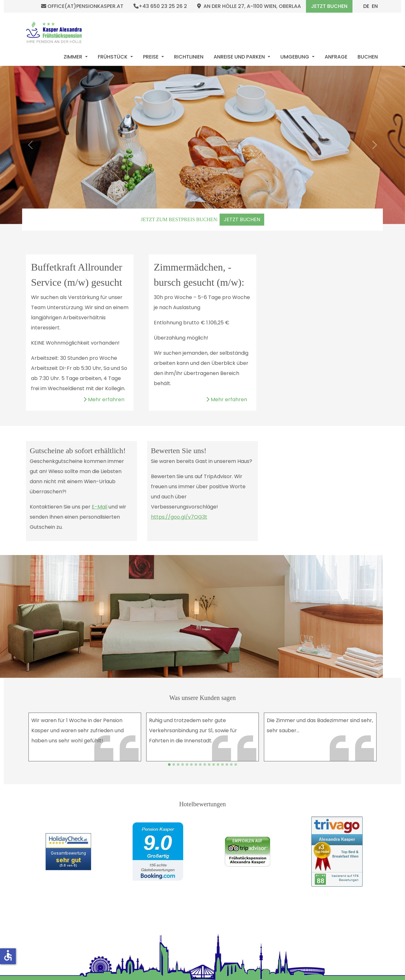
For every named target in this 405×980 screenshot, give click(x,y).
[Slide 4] (187, 765)
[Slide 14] (231, 765)
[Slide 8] (205, 765)
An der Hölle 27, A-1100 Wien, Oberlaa (249, 6)
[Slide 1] (174, 765)
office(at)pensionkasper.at (82, 6)
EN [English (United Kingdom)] (375, 6)
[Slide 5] (191, 765)
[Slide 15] (236, 765)
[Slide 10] (214, 765)
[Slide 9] (209, 765)
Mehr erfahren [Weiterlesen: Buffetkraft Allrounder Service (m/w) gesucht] (104, 399)
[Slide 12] (222, 765)
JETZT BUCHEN (242, 219)
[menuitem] (76, 57)
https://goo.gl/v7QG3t (179, 517)
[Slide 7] (200, 765)
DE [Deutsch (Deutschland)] (366, 6)
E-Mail (100, 507)
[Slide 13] (227, 765)
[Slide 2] (178, 765)
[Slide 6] (196, 765)
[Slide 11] (218, 765)
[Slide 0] (169, 765)
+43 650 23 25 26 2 (160, 6)
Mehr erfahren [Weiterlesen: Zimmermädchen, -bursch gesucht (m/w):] (227, 399)
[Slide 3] (183, 765)
